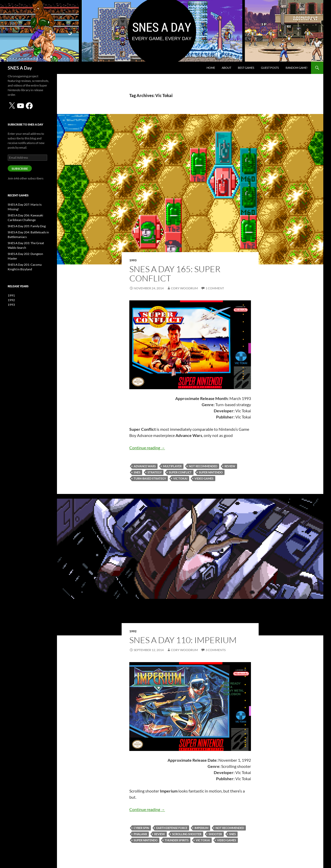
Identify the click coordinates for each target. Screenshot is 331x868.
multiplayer (172, 466)
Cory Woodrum (184, 288)
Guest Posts (270, 68)
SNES (137, 472)
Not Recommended (203, 466)
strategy (155, 472)
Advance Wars (145, 466)
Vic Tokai (180, 478)
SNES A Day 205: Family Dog (27, 226)
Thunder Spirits (177, 840)
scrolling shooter (187, 834)
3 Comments (216, 650)
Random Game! (297, 68)
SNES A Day (20, 68)
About (226, 68)
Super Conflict (180, 472)
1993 (133, 260)
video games (204, 478)
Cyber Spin (141, 828)
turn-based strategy (150, 478)
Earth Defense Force (172, 828)
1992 (133, 631)
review (230, 466)
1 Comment (215, 288)
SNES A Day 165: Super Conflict (175, 274)
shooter (215, 834)
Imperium (201, 828)
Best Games (246, 68)
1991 (11, 295)
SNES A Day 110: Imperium (183, 640)
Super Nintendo (211, 472)
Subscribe (20, 169)
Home (211, 68)
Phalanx (140, 834)
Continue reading (147, 448)
